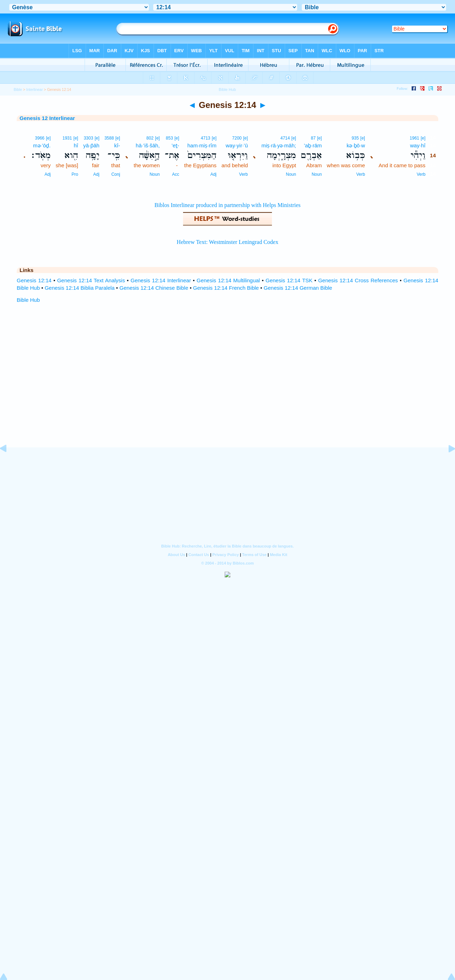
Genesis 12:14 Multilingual (228, 280)
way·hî (417, 145)
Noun (317, 174)
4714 (285, 138)
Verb (421, 174)
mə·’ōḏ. (42, 145)
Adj (213, 174)
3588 (109, 138)
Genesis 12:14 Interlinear (161, 280)
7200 (237, 138)
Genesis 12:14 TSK (289, 280)
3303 (88, 138)
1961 (415, 138)
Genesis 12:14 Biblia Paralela (80, 288)
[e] (423, 138)
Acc (176, 174)
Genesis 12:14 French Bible (226, 288)
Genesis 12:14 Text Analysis (91, 280)
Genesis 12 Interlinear (47, 118)
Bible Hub (28, 300)
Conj (116, 174)
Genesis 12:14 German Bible (298, 288)
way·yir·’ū (237, 145)
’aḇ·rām (313, 145)
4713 (206, 138)
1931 (67, 138)
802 (150, 138)
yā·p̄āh (91, 145)
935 (355, 138)
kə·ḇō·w (356, 145)
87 (313, 138)
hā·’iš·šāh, (148, 145)
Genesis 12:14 (34, 280)
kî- (117, 145)
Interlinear (35, 89)
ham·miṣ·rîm (202, 145)
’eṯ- (175, 145)
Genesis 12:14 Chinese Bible (154, 288)
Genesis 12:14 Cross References (358, 280)
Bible (18, 89)
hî (76, 145)
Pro (75, 174)
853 (170, 138)
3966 (40, 138)
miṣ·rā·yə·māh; (279, 145)
